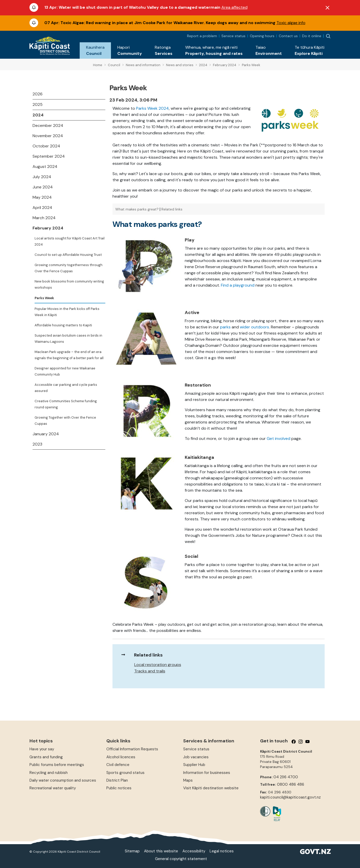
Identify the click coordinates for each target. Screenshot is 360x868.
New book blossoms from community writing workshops (69, 284)
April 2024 (42, 208)
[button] (95, 51)
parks (225, 327)
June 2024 (43, 187)
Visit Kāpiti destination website (211, 788)
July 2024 (42, 177)
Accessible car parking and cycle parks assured (66, 388)
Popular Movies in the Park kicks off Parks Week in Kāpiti (67, 312)
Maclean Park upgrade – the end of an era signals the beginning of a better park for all (69, 355)
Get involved (279, 438)
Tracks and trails (150, 671)
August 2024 (45, 166)
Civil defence (118, 765)
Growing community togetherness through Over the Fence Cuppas (69, 268)
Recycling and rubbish (49, 773)
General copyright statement (181, 859)
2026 (38, 94)
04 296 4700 (286, 777)
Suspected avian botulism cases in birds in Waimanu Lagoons (68, 339)
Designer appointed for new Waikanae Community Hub (65, 371)
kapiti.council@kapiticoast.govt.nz (290, 797)
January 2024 (46, 434)
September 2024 (49, 156)
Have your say (42, 749)
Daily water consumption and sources (63, 780)
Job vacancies (196, 757)
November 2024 (48, 136)
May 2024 (42, 197)
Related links (172, 209)
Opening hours (262, 36)
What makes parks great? (137, 209)
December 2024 (48, 125)
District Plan (117, 780)
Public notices (119, 788)
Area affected (234, 7)
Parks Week (44, 298)
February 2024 (48, 228)
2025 (38, 104)
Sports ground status (125, 773)
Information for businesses (207, 773)
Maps (188, 780)
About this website (161, 851)
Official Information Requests (132, 749)
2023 (37, 444)
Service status (233, 36)
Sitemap (132, 851)
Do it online (312, 36)
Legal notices (222, 851)
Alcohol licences (121, 757)
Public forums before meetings (57, 765)
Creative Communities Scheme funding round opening (66, 404)
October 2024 (46, 146)
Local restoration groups (158, 665)
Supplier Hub (194, 765)
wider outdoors (254, 327)
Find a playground (238, 285)
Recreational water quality (53, 788)
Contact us (288, 36)
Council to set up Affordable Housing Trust (68, 255)
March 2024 (44, 218)
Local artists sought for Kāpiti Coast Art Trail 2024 (70, 241)
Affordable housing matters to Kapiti (63, 325)
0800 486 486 (291, 784)
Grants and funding (46, 757)
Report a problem (202, 36)
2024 (38, 115)
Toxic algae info (291, 23)
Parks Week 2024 (152, 108)
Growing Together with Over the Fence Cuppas (65, 421)
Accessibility (194, 851)
